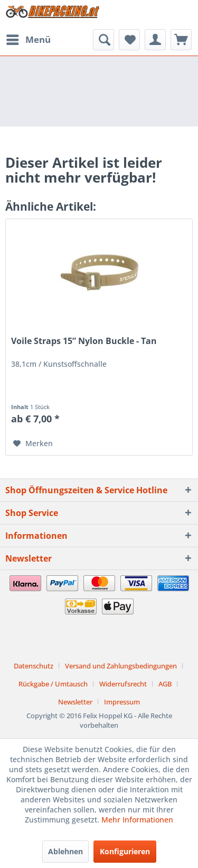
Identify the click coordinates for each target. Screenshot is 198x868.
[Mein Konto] (155, 40)
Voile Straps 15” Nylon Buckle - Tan (84, 341)
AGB (165, 684)
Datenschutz (34, 666)
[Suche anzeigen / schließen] (103, 40)
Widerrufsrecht (123, 684)
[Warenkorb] (181, 40)
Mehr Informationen (137, 820)
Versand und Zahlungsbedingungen (121, 666)
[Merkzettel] (129, 40)
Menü (29, 38)
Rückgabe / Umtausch (53, 684)
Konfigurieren (125, 851)
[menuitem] (28, 40)
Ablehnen (65, 851)
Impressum (122, 702)
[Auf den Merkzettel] (33, 444)
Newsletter (75, 702)
